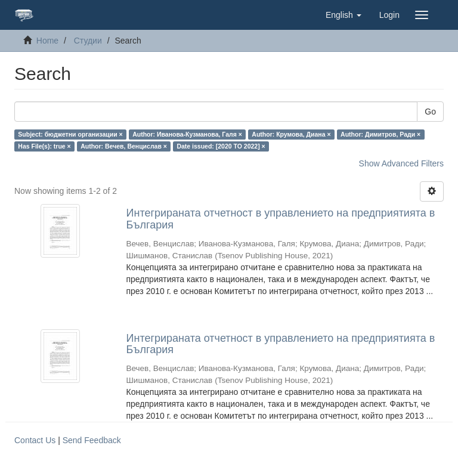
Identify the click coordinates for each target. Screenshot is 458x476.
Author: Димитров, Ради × (380, 134)
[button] (343, 15)
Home (47, 41)
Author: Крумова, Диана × (291, 134)
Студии (88, 41)
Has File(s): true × (44, 146)
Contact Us (35, 440)
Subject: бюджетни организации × (70, 134)
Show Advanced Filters (401, 163)
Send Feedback (92, 440)
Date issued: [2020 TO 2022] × (221, 146)
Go (430, 112)
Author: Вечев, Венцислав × (124, 146)
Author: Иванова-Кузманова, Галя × (187, 134)
